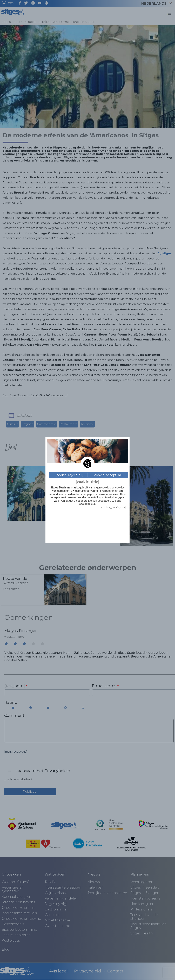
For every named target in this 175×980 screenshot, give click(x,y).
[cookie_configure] (113, 507)
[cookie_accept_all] (108, 475)
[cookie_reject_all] (69, 475)
